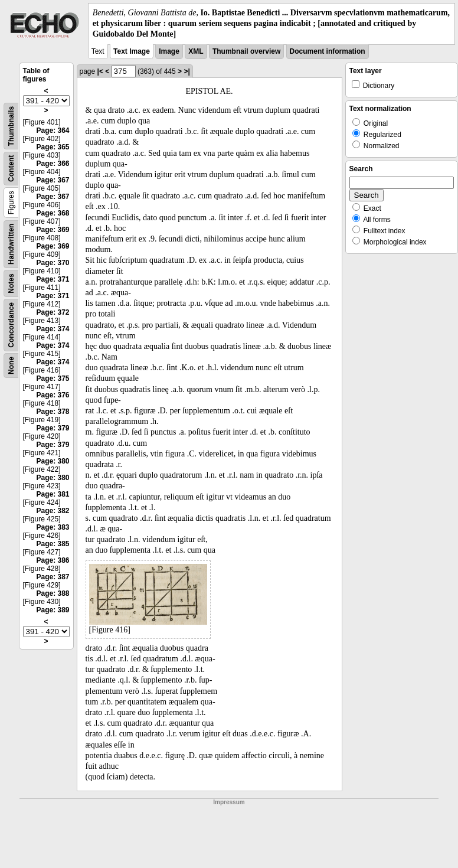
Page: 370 (53, 263)
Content (11, 168)
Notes (11, 283)
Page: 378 (53, 412)
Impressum (229, 802)
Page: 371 (53, 279)
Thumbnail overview (246, 51)
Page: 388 (53, 593)
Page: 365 (53, 147)
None (11, 366)
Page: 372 (53, 312)
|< (100, 71)
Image (169, 51)
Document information (328, 51)
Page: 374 (53, 329)
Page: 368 (53, 213)
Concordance (11, 325)
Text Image (132, 51)
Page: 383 (53, 527)
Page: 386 (53, 560)
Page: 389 (53, 610)
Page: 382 (53, 511)
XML (196, 51)
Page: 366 (53, 164)
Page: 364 (53, 130)
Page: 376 (53, 395)
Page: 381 (53, 494)
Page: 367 (53, 180)
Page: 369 (53, 230)
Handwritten (11, 244)
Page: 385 (53, 544)
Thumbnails (11, 125)
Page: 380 (53, 461)
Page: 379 (53, 428)
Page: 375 (53, 378)
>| (187, 71)
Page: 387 (53, 577)
